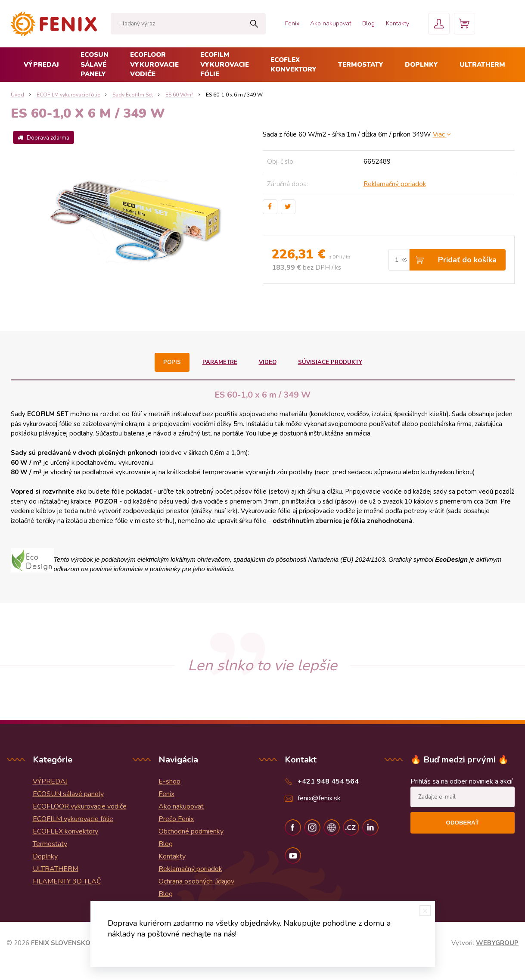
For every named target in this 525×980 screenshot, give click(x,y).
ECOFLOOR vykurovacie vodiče (154, 64)
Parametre (220, 362)
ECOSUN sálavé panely (95, 64)
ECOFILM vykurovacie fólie (225, 64)
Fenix (290, 23)
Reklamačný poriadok (395, 184)
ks (404, 260)
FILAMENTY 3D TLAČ (67, 881)
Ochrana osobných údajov (196, 881)
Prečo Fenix (176, 819)
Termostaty (361, 65)
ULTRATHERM (482, 65)
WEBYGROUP (497, 943)
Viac (442, 134)
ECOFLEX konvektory (294, 65)
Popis (172, 362)
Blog (367, 23)
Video (268, 362)
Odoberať (463, 823)
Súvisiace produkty (330, 362)
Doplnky (421, 65)
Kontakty (396, 23)
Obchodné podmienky (191, 831)
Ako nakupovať (329, 23)
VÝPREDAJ (41, 65)
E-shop (169, 781)
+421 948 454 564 (328, 781)
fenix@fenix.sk (319, 798)
